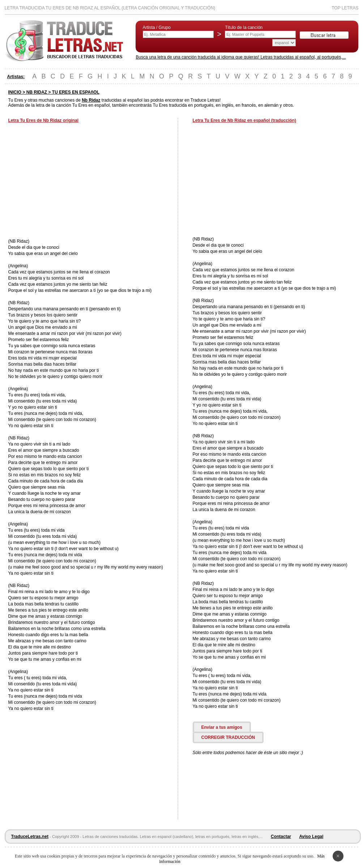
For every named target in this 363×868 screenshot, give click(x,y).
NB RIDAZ (37, 92)
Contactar (281, 837)
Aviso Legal (311, 837)
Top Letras (345, 8)
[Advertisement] (69, 182)
